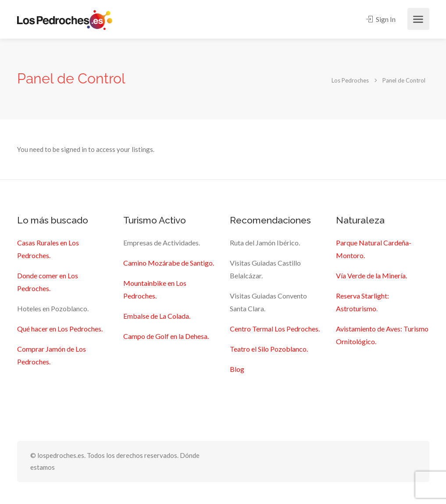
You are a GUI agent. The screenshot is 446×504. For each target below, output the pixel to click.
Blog (237, 369)
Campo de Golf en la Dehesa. (166, 336)
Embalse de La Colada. (157, 316)
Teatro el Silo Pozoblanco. (269, 349)
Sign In (381, 19)
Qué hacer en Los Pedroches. (60, 329)
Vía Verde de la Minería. (371, 275)
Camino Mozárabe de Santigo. (169, 263)
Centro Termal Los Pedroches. (275, 329)
